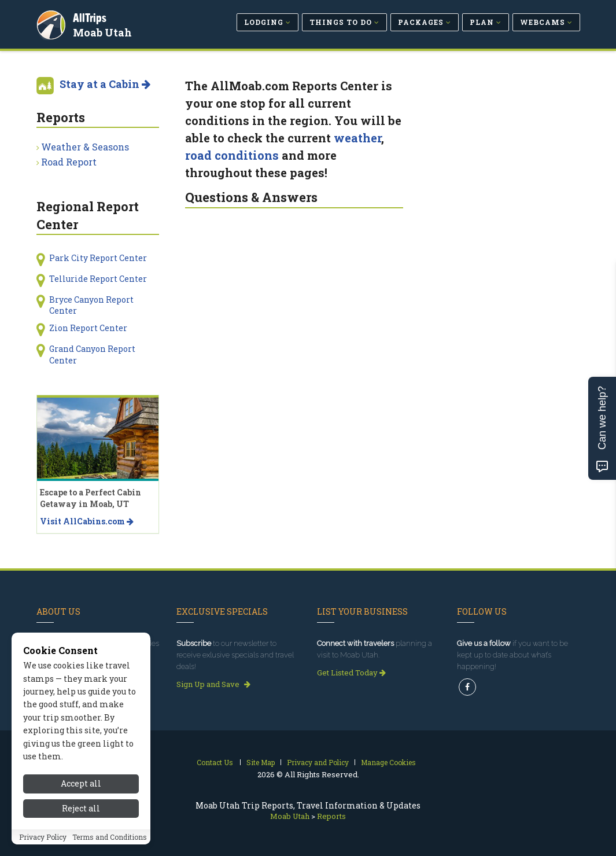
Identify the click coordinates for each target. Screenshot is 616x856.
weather (357, 138)
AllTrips (91, 16)
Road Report (69, 162)
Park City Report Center (98, 258)
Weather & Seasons (85, 147)
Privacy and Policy (318, 762)
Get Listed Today (351, 673)
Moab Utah (104, 31)
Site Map (261, 762)
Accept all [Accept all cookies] (81, 790)
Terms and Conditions (110, 843)
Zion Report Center (88, 328)
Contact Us (215, 762)
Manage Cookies (388, 762)
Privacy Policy (43, 843)
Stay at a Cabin (105, 84)
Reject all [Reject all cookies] (81, 815)
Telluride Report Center (98, 279)
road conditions (232, 155)
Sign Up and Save (213, 684)
